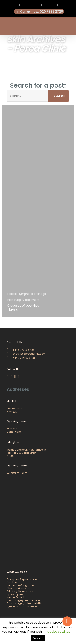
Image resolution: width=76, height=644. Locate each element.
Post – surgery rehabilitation (23, 600)
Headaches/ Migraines (21, 585)
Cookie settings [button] (59, 631)
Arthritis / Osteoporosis (20, 591)
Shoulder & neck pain (20, 588)
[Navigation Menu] (67, 26)
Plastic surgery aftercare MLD (24, 603)
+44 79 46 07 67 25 (21, 358)
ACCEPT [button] (38, 638)
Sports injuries (15, 594)
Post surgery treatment (23, 300)
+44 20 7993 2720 (20, 350)
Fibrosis (12, 294)
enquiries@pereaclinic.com (26, 354)
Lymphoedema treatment (22, 606)
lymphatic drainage (33, 294)
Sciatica (12, 582)
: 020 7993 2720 (39, 12)
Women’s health (17, 597)
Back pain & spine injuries (22, 579)
